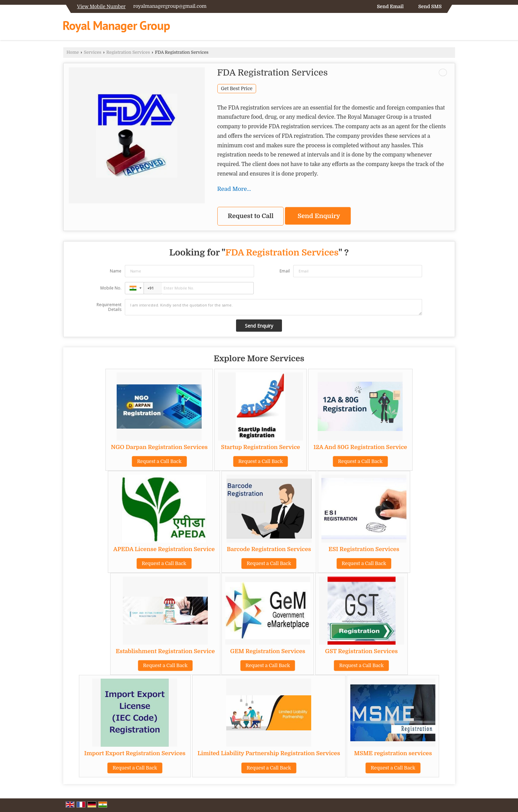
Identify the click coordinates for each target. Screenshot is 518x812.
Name (116, 271)
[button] (102, 6)
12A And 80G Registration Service (360, 447)
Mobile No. (111, 288)
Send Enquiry (319, 216)
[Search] (451, 28)
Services (93, 52)
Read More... (234, 189)
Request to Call (251, 216)
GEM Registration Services (268, 651)
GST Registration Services (362, 651)
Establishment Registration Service (165, 651)
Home (73, 52)
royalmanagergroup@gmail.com (170, 6)
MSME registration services (393, 753)
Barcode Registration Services (269, 549)
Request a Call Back (159, 461)
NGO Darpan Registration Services (159, 447)
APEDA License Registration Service (164, 549)
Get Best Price (237, 89)
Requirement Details (109, 307)
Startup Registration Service (261, 447)
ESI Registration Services (364, 549)
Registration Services (128, 52)
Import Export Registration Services (135, 753)
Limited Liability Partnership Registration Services (269, 753)
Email (285, 271)
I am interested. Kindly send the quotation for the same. (273, 307)
